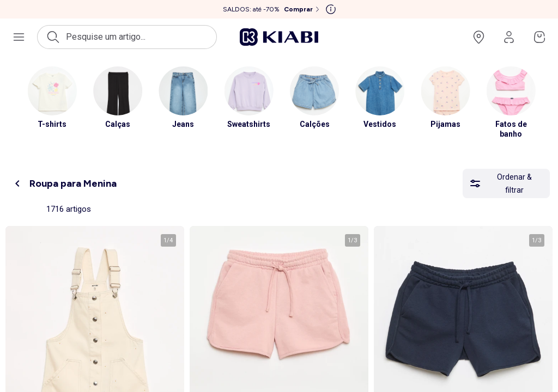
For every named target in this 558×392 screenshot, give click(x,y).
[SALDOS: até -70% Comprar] (272, 9)
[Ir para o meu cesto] (539, 37)
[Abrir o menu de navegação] (19, 37)
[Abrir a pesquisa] (127, 37)
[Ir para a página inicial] (279, 37)
